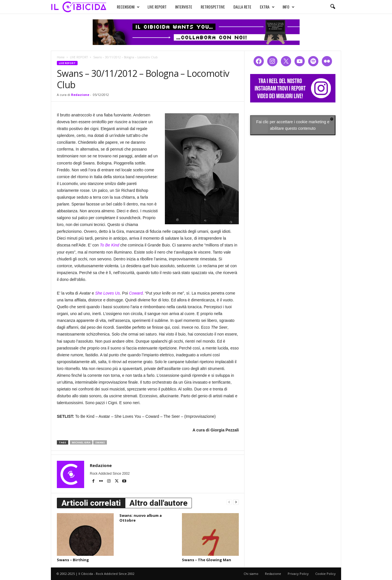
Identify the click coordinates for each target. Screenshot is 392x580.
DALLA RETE (242, 7)
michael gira (81, 442)
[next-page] (236, 502)
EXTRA (267, 7)
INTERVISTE (184, 7)
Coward (136, 293)
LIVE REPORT (157, 7)
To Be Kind (109, 245)
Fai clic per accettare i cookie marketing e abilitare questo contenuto (293, 125)
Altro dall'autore (158, 503)
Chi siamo (251, 574)
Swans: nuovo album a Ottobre (141, 518)
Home (61, 57)
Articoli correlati (91, 503)
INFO (289, 7)
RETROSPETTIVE (213, 7)
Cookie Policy (325, 574)
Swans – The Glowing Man (207, 560)
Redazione (80, 95)
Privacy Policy (298, 574)
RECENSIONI (128, 7)
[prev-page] (229, 502)
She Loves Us (108, 293)
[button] (333, 7)
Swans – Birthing (73, 560)
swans (100, 442)
